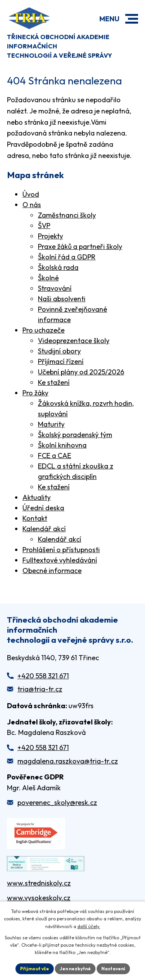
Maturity (51, 424)
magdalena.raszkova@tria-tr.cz (68, 761)
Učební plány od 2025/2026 (81, 372)
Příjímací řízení (61, 361)
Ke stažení (54, 382)
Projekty (50, 236)
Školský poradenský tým (75, 435)
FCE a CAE (55, 456)
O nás (32, 205)
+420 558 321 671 (43, 676)
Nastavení (113, 969)
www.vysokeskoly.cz (39, 898)
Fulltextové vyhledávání (60, 560)
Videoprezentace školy (74, 341)
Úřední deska (43, 508)
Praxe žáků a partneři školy (80, 246)
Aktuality (37, 497)
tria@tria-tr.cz (40, 689)
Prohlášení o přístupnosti (61, 550)
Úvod (31, 194)
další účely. (89, 926)
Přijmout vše (35, 969)
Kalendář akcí (44, 529)
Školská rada (58, 267)
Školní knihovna (62, 445)
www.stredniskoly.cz (39, 883)
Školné (48, 278)
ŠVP (44, 226)
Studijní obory (59, 351)
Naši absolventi (62, 299)
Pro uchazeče (43, 330)
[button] (132, 19)
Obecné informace (52, 571)
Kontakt (35, 518)
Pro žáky (35, 393)
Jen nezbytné (75, 969)
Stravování (55, 288)
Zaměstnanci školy (67, 215)
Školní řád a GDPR (67, 257)
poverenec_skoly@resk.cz (57, 802)
